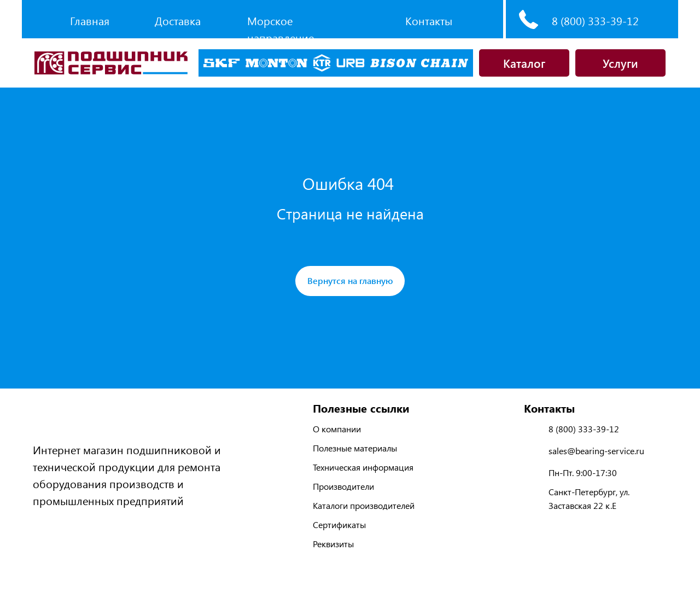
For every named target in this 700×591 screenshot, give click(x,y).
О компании (337, 429)
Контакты (429, 21)
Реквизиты (333, 544)
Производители (343, 486)
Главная (90, 21)
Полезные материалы (355, 448)
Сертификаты (339, 525)
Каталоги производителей (364, 505)
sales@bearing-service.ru (596, 451)
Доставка (178, 21)
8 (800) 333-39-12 (595, 21)
